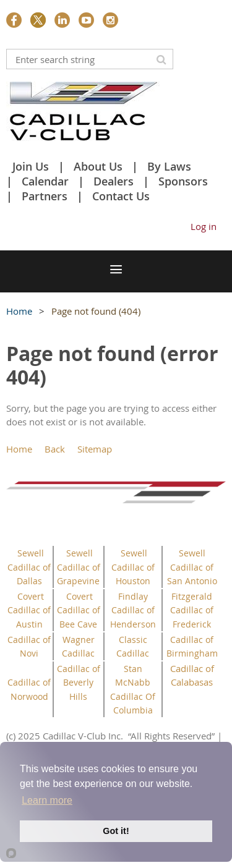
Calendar (45, 181)
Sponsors (183, 181)
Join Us (31, 166)
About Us (98, 166)
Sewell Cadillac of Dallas (29, 567)
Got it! (116, 831)
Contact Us (121, 196)
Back (55, 449)
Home (19, 311)
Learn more (47, 800)
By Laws (169, 166)
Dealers (114, 181)
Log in (204, 226)
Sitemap (95, 449)
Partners (45, 196)
